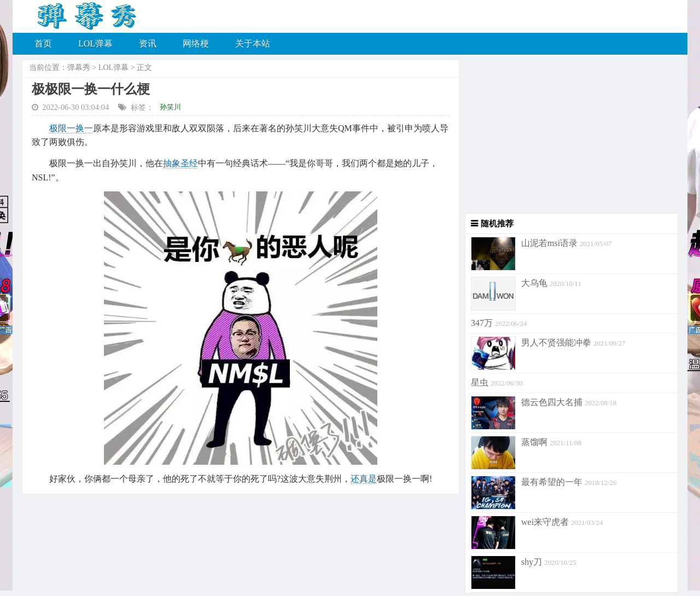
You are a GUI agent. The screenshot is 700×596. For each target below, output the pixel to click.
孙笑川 (170, 107)
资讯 (148, 43)
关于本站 (253, 43)
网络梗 (196, 43)
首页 (43, 43)
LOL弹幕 (95, 43)
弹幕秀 (79, 68)
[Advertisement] (569, 137)
